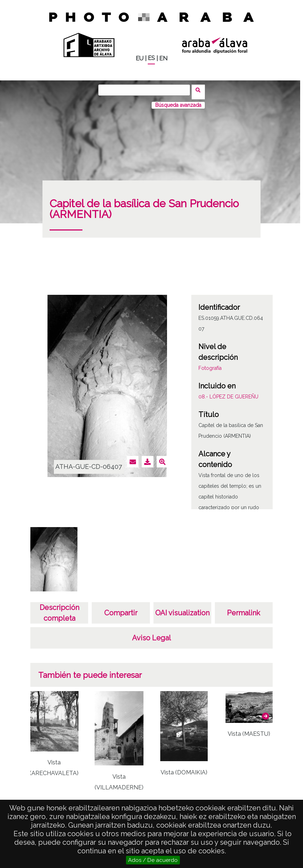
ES (151, 58)
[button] (266, 712)
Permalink (244, 609)
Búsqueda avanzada (178, 101)
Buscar (200, 90)
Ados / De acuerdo (153, 860)
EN (163, 58)
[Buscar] (146, 90)
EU (140, 58)
